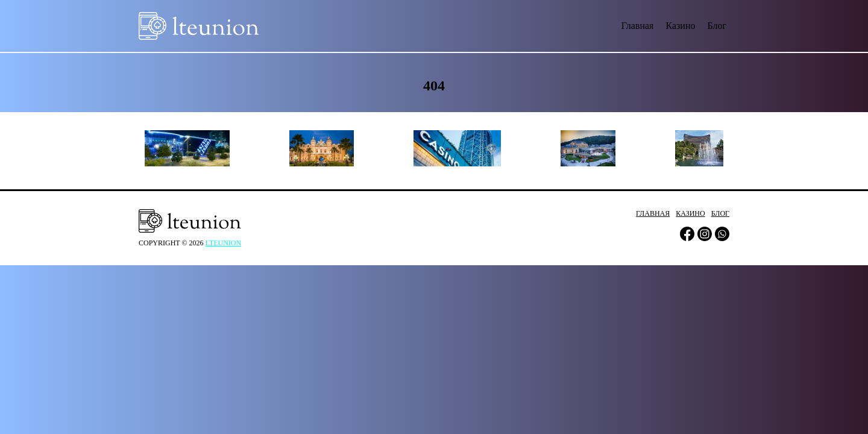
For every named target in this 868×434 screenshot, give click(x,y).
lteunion (224, 243)
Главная (638, 26)
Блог (717, 26)
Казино (680, 26)
